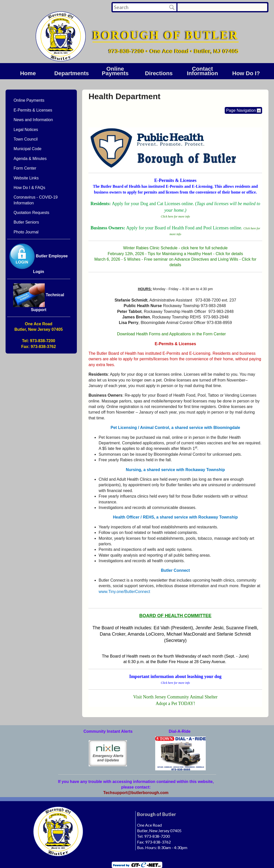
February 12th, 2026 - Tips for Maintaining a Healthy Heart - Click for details (175, 254)
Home (28, 73)
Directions (159, 73)
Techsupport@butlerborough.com (136, 793)
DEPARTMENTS (72, 73)
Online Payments (115, 71)
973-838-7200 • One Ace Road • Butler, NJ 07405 (174, 51)
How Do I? (246, 73)
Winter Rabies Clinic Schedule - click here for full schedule (175, 248)
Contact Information (202, 71)
